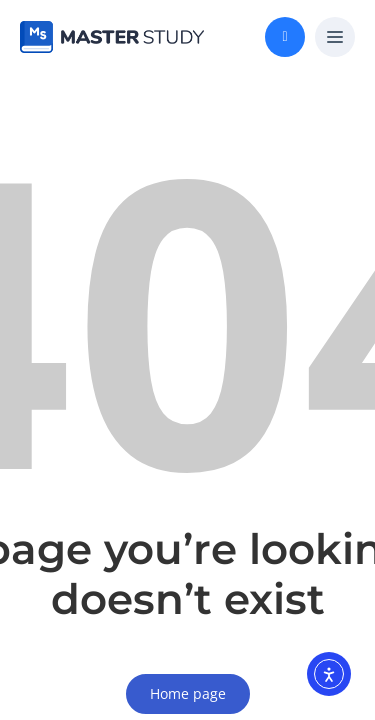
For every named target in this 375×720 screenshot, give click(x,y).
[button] (335, 38)
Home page (188, 693)
